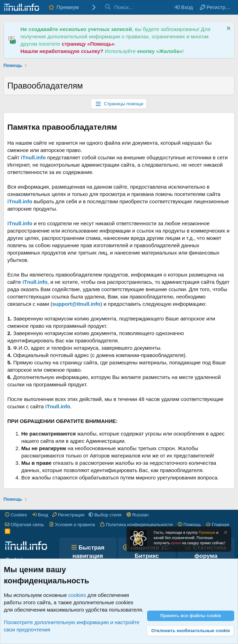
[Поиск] (142, 7)
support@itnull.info (76, 304)
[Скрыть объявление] (228, 29)
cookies (77, 595)
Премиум (68, 7)
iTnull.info (33, 157)
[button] (105, 515)
